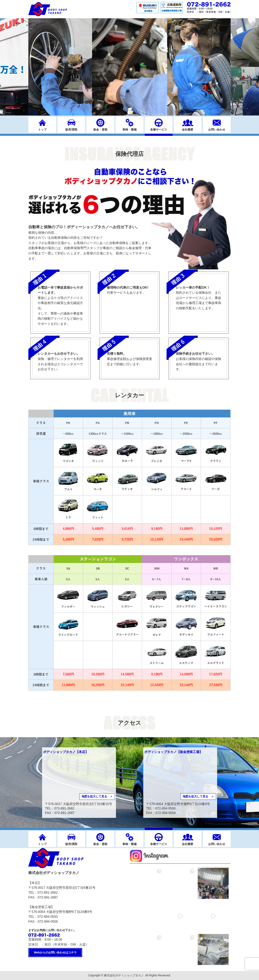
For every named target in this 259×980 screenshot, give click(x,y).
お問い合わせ (217, 130)
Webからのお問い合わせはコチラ (55, 952)
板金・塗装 (100, 130)
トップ (42, 130)
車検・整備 (129, 130)
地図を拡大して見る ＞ (97, 796)
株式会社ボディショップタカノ (124, 975)
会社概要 (188, 130)
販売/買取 (71, 130)
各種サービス (159, 130)
